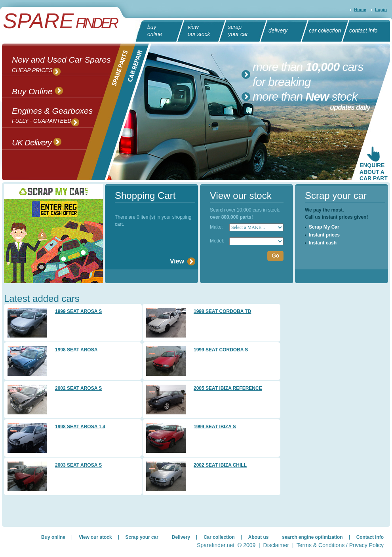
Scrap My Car (324, 227)
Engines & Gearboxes (52, 117)
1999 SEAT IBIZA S (215, 427)
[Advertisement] (306, 404)
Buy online (53, 537)
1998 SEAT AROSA (76, 350)
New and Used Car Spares (61, 66)
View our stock (95, 537)
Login (381, 10)
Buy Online (37, 91)
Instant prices (324, 235)
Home (360, 10)
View (177, 261)
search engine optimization (312, 537)
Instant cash (323, 243)
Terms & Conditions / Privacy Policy (340, 545)
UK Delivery (37, 142)
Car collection (219, 537)
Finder (60, 23)
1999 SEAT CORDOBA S (221, 350)
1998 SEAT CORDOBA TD (222, 311)
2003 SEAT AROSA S (78, 465)
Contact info (370, 537)
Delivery (181, 537)
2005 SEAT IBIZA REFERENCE (228, 388)
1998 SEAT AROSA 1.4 (80, 427)
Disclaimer (276, 545)
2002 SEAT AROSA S (78, 388)
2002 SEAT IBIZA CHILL (220, 465)
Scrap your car (142, 537)
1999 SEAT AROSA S (78, 311)
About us (259, 537)
